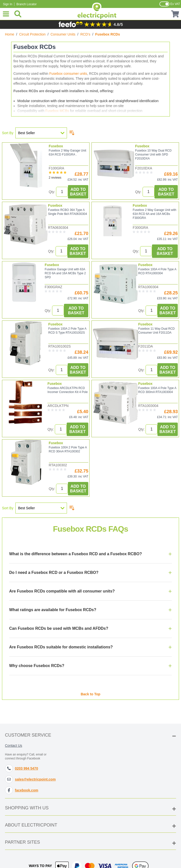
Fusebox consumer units (68, 74)
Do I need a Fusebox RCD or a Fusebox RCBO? (54, 576)
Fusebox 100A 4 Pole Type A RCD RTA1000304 (157, 271)
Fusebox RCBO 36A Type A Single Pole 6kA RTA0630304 (68, 212)
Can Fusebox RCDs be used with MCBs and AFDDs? (59, 632)
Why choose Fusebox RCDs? (37, 669)
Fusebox (56, 146)
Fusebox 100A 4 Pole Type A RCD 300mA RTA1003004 (157, 390)
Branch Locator (26, 4)
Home (10, 34)
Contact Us (14, 746)
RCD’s (85, 34)
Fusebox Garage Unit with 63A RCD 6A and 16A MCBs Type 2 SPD (65, 273)
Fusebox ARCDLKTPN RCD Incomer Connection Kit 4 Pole (67, 390)
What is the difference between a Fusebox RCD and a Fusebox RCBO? (75, 557)
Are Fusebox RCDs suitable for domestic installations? (61, 650)
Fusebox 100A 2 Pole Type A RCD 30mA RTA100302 (68, 449)
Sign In (8, 4)
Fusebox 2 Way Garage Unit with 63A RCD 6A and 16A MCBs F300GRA (154, 214)
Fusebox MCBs (57, 111)
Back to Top (90, 694)
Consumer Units (63, 34)
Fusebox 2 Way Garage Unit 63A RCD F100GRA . (68, 153)
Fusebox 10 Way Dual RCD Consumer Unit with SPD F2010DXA (153, 155)
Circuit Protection (32, 34)
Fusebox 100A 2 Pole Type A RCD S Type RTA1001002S (67, 331)
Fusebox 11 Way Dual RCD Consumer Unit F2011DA (157, 331)
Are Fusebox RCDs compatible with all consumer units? (62, 594)
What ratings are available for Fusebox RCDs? (53, 613)
